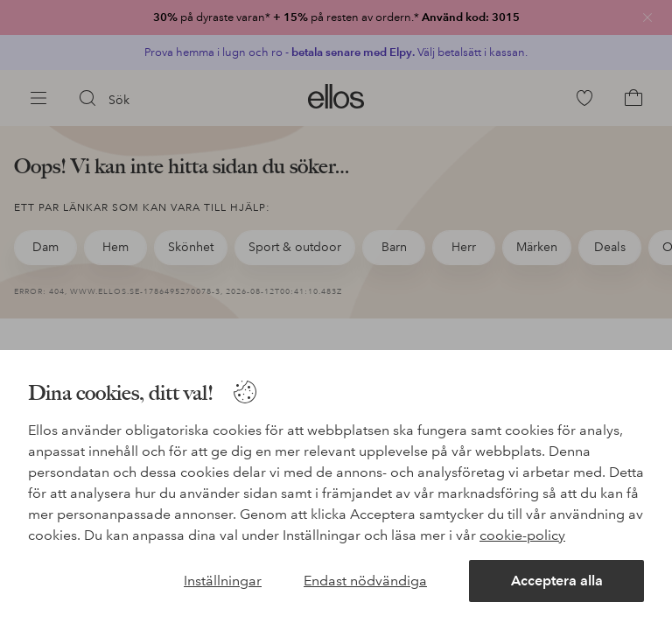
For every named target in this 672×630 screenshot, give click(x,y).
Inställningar (223, 581)
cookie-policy (522, 535)
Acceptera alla (557, 581)
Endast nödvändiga (365, 581)
